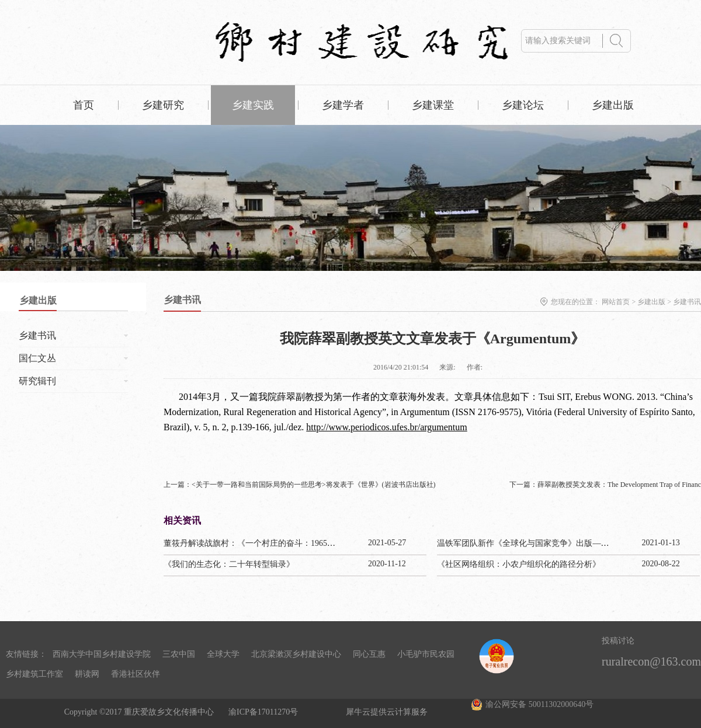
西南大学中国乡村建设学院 (102, 654)
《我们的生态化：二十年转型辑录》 (229, 564)
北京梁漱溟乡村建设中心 (296, 654)
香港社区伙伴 (136, 674)
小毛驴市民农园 (426, 654)
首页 (84, 105)
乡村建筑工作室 (34, 674)
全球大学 (223, 654)
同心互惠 (369, 654)
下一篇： (605, 485)
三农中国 (179, 654)
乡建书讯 (687, 302)
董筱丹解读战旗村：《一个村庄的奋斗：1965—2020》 (262, 543)
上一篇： (300, 485)
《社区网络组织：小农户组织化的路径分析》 (519, 564)
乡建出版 (651, 302)
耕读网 (87, 674)
